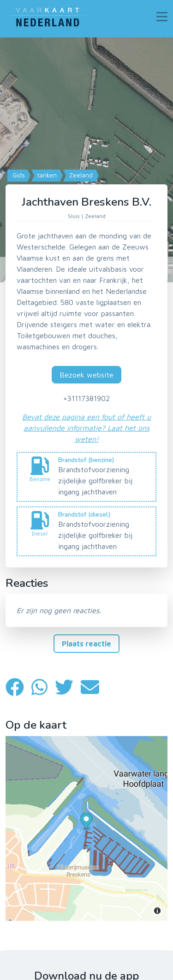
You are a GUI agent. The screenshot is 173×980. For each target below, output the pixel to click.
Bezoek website (86, 375)
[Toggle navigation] (162, 17)
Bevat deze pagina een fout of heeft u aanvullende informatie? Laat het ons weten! (86, 428)
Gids (18, 175)
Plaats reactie (86, 644)
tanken (46, 175)
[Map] (86, 160)
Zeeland (80, 175)
